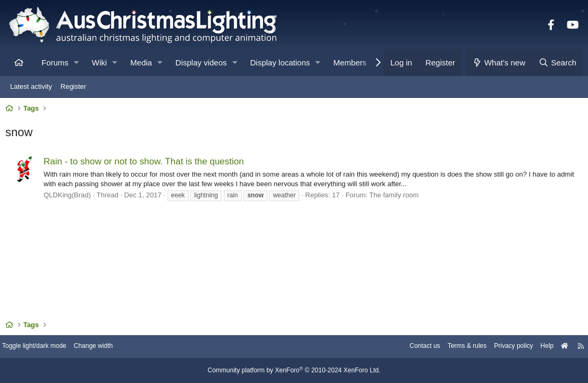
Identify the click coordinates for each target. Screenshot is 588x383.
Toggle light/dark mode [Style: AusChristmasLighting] (45, 347)
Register (73, 86)
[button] (76, 63)
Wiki (99, 63)
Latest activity (31, 86)
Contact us (406, 347)
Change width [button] (108, 347)
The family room (396, 198)
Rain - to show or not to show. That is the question (146, 164)
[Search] (557, 63)
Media (141, 63)
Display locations (280, 63)
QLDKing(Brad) (70, 198)
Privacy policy (502, 347)
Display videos (201, 63)
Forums (55, 63)
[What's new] (499, 63)
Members (350, 63)
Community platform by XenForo (294, 371)
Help (538, 347)
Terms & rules (452, 347)
